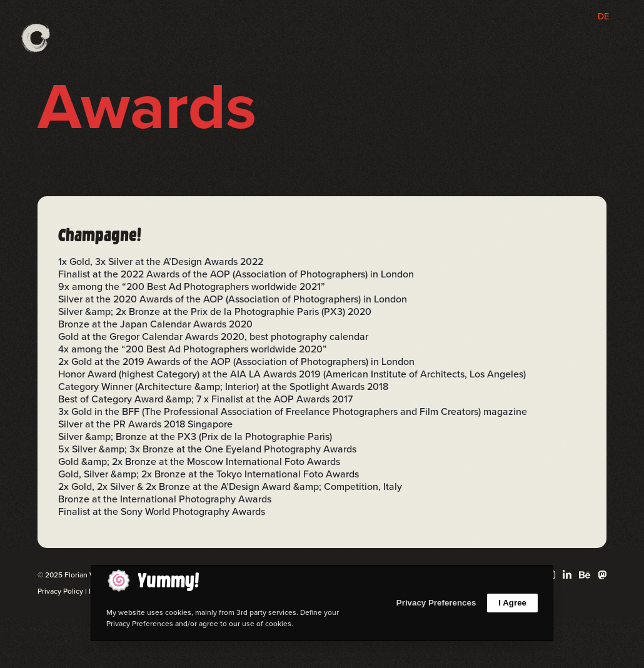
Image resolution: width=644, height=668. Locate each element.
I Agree (512, 603)
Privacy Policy (60, 591)
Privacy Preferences (436, 603)
